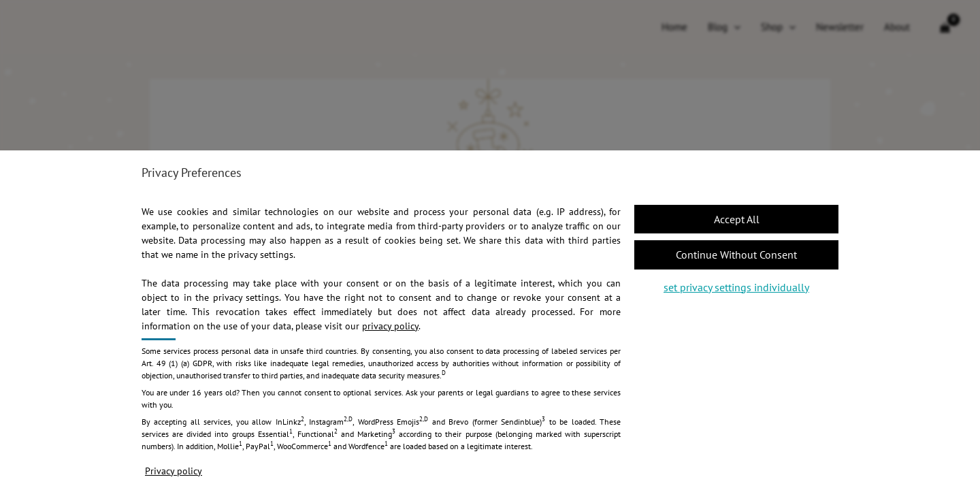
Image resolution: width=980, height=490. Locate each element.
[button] (736, 219)
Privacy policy (174, 471)
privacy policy (390, 326)
